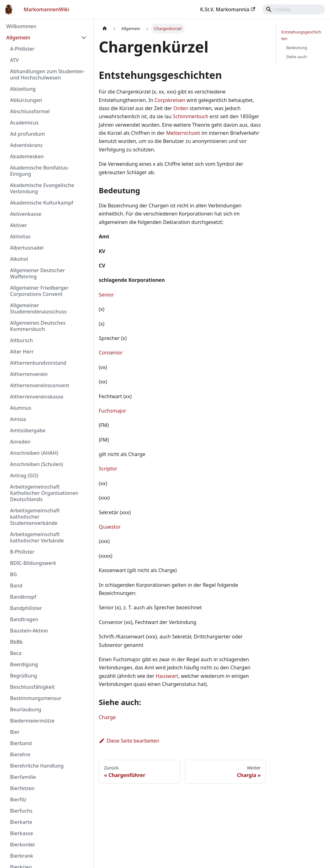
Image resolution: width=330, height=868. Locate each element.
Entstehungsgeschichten (301, 35)
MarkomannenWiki (47, 9)
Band (16, 586)
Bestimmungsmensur (36, 698)
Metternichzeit (183, 133)
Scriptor (108, 469)
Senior (106, 295)
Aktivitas (20, 236)
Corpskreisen (170, 100)
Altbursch (21, 340)
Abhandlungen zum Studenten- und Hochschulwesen (47, 74)
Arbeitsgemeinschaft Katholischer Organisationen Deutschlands (44, 493)
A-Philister (22, 49)
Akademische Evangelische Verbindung (42, 188)
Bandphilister (26, 608)
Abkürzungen (26, 100)
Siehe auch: (297, 57)
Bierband (21, 743)
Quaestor (110, 527)
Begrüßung (24, 676)
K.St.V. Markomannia (227, 9)
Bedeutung (297, 48)
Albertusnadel (27, 248)
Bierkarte (21, 822)
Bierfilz (18, 799)
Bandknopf (23, 597)
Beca (16, 653)
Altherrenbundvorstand (38, 363)
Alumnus (21, 408)
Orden (181, 108)
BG (13, 574)
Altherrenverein (29, 374)
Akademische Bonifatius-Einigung (40, 171)
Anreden (20, 442)
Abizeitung (23, 89)
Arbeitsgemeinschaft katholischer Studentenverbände (35, 517)
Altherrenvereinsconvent (40, 385)
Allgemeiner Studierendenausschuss (38, 308)
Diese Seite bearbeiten (129, 741)
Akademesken (27, 156)
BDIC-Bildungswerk (33, 563)
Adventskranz (26, 145)
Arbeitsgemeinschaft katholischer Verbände (37, 537)
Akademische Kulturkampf (42, 203)
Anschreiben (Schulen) (37, 464)
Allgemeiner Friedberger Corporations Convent (39, 291)
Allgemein (18, 38)
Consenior (111, 353)
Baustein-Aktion (29, 631)
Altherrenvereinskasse (37, 397)
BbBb (16, 642)
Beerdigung (24, 664)
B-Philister (22, 552)
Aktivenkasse (26, 214)
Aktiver (18, 225)
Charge (107, 717)
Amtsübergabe (28, 430)
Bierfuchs (21, 811)
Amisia (18, 419)
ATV (14, 60)
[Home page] (105, 29)
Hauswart (167, 676)
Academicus (24, 123)
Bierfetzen (22, 788)
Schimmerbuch (190, 116)
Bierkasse (22, 833)
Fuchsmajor (112, 411)
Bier (15, 732)
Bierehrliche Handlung (37, 766)
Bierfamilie (23, 777)
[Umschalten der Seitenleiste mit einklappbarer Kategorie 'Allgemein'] (84, 38)
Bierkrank (22, 856)
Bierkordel (22, 845)
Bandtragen (24, 619)
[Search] (294, 9)
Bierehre (20, 754)
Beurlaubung (26, 709)
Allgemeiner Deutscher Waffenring (37, 273)
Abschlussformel (30, 111)
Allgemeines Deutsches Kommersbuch (38, 326)
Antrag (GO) (24, 475)
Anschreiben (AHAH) (34, 453)
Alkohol (19, 259)
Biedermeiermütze (32, 721)
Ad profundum (27, 134)
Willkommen (21, 26)
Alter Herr (22, 352)
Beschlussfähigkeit (32, 687)
